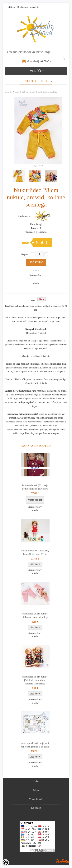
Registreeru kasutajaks (28, 7)
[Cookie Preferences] (5, 863)
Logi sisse (11, 7)
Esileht (8, 92)
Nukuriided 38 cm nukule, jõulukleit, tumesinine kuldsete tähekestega (35, 680)
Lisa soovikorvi (36, 275)
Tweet (32, 301)
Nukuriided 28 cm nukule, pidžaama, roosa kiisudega (35, 615)
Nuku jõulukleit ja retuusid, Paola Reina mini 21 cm (35, 552)
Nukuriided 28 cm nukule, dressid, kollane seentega (35, 92)
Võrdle (36, 283)
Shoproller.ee (62, 861)
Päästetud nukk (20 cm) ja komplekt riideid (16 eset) (35, 487)
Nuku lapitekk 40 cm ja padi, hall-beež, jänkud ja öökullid (35, 745)
